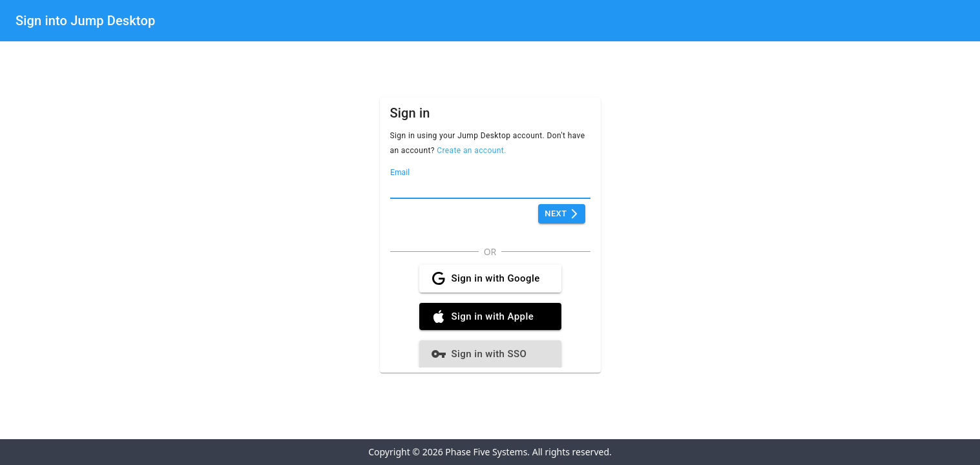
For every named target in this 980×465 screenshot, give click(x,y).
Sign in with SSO (490, 354)
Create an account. (472, 150)
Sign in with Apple (490, 316)
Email (400, 172)
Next (561, 214)
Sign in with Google (490, 278)
